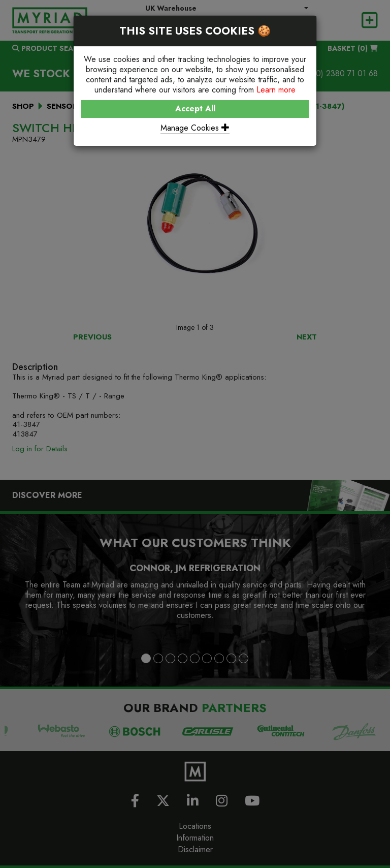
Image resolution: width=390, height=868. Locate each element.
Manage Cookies (195, 128)
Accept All (195, 108)
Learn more (276, 90)
